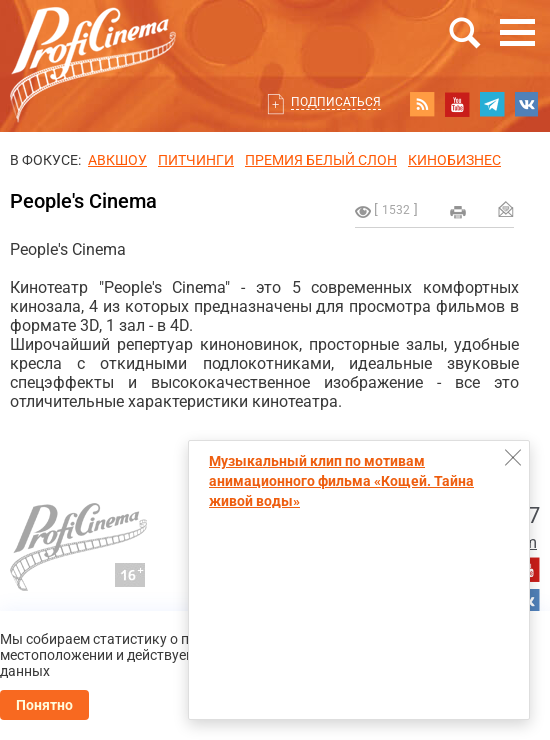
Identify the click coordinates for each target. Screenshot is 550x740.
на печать (458, 212)
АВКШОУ (117, 160)
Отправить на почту (506, 209)
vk (527, 104)
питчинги (196, 160)
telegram (492, 104)
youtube (457, 104)
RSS (422, 104)
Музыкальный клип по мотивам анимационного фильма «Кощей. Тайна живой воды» (341, 481)
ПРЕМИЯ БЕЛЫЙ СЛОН (321, 160)
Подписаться (336, 102)
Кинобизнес (454, 160)
